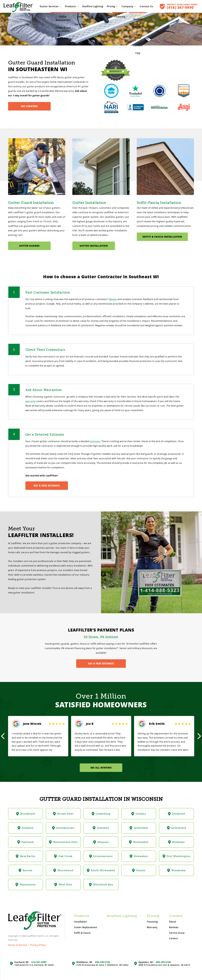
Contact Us (146, 6)
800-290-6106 (103, 962)
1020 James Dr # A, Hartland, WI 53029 (34, 965)
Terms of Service (18, 945)
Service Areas (177, 933)
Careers (173, 938)
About (173, 922)
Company (129, 6)
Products (72, 6)
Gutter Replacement (86, 927)
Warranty (152, 927)
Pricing (112, 6)
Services (51, 6)
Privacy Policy (38, 945)
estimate (95, 441)
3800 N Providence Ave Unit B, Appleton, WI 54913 (164, 965)
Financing (152, 922)
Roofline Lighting (93, 6)
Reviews (174, 927)
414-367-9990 (39, 962)
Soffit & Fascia (82, 933)
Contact (176, 916)
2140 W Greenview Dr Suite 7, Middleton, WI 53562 (102, 965)
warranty (30, 401)
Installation (81, 922)
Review (113, 299)
